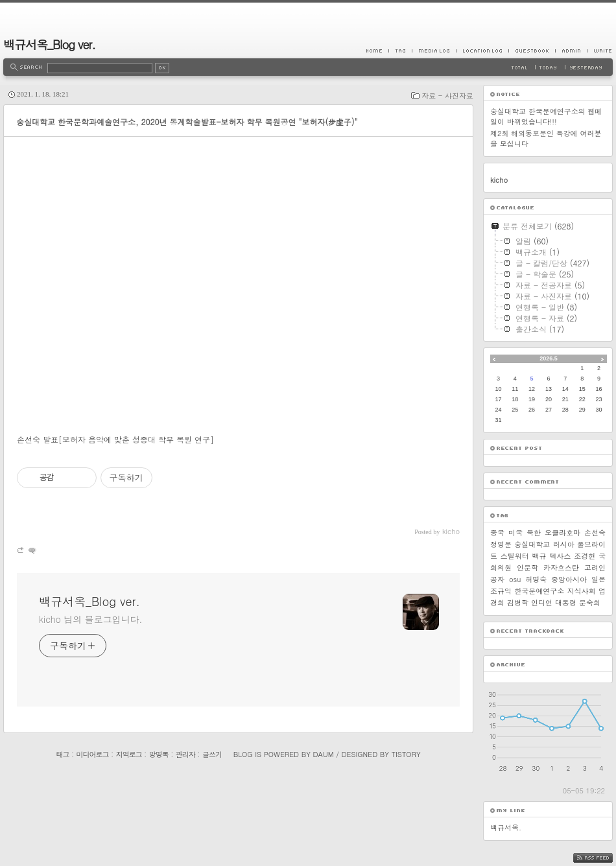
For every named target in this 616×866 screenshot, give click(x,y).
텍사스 (560, 556)
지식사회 (582, 591)
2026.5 (549, 358)
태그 (62, 754)
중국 (497, 532)
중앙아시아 (569, 579)
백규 (539, 556)
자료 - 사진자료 (447, 96)
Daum (324, 754)
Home (377, 51)
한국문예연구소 (539, 591)
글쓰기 (212, 754)
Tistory (406, 754)
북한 (534, 532)
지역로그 (129, 754)
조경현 (585, 556)
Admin (571, 51)
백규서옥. (506, 827)
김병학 (518, 603)
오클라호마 (563, 532)
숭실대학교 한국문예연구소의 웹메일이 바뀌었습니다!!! (546, 116)
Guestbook (532, 51)
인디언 (542, 603)
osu (515, 579)
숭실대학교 (532, 544)
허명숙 (536, 579)
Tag (400, 51)
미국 (515, 532)
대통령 (566, 603)
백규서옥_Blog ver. (49, 44)
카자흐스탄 (561, 568)
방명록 (159, 754)
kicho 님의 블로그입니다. (90, 619)
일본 (598, 579)
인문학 (527, 568)
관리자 (185, 754)
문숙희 (590, 603)
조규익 (501, 591)
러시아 (564, 544)
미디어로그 (93, 754)
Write (600, 51)
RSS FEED (603, 858)
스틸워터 (515, 556)
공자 (497, 579)
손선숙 (595, 532)
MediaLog (434, 51)
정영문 (501, 544)
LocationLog (482, 51)
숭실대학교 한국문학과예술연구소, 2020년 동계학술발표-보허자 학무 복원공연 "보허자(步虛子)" (187, 122)
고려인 (595, 568)
